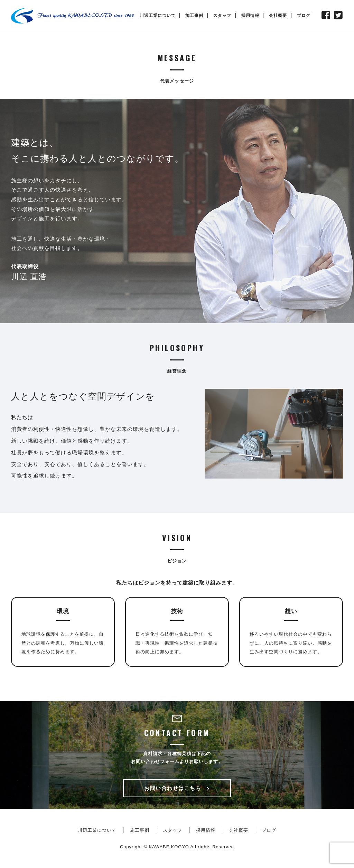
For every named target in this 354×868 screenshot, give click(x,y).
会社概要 (278, 16)
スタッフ (222, 16)
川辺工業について (158, 16)
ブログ (304, 16)
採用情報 (250, 16)
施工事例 (194, 16)
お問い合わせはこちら (177, 788)
